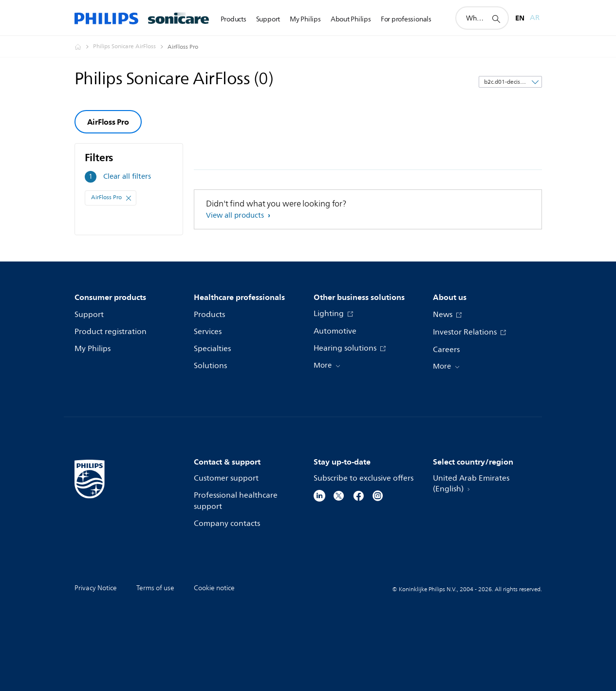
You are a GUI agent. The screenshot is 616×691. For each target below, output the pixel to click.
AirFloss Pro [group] (108, 122)
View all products (236, 215)
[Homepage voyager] (84, 47)
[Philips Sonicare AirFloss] (130, 47)
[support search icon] (496, 19)
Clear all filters (127, 177)
